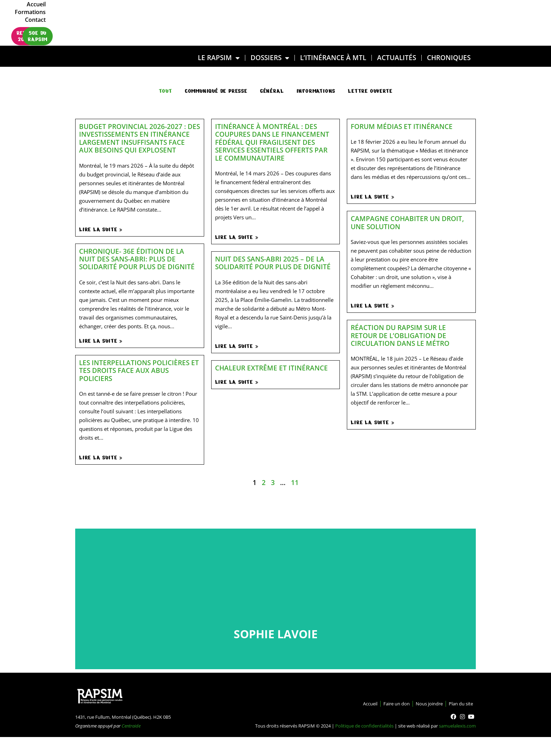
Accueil (390, 15)
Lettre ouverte (370, 91)
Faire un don (379, 704)
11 (295, 482)
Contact (455, 15)
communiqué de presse (216, 91)
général (272, 91)
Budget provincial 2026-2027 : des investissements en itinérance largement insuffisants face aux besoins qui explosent (140, 138)
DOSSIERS (270, 58)
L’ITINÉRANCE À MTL (333, 57)
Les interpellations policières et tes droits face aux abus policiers (139, 370)
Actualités (397, 57)
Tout (166, 91)
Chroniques (449, 57)
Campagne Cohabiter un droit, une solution (407, 222)
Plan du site (458, 704)
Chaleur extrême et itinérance (271, 368)
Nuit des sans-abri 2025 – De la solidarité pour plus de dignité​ (273, 263)
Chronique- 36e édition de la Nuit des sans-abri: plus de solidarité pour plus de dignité (137, 259)
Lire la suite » (101, 230)
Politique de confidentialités (364, 726)
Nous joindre (419, 704)
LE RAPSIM (219, 58)
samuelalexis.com (457, 726)
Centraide (131, 726)
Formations (422, 15)
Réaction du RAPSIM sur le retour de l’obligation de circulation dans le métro (400, 335)
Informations (316, 91)
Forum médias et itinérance (402, 126)
